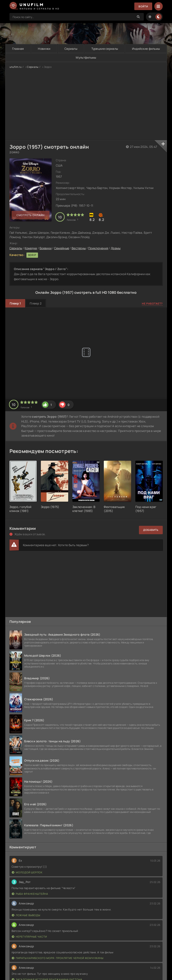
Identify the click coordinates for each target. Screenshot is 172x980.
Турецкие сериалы (105, 49)
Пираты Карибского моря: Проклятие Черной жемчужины (58, 958)
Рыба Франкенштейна (30, 894)
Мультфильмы (86, 57)
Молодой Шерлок (27, 872)
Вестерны (79, 248)
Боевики (46, 248)
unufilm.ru (16, 67)
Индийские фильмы (146, 49)
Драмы (116, 248)
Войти (143, 6)
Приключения (98, 248)
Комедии (31, 248)
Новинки (44, 49)
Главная (18, 49)
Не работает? (152, 304)
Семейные (62, 248)
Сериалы (71, 49)
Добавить (151, 530)
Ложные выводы (26, 915)
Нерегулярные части (29, 937)
